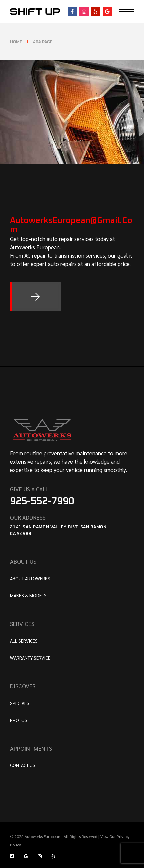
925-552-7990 (42, 501)
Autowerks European (43, 836)
